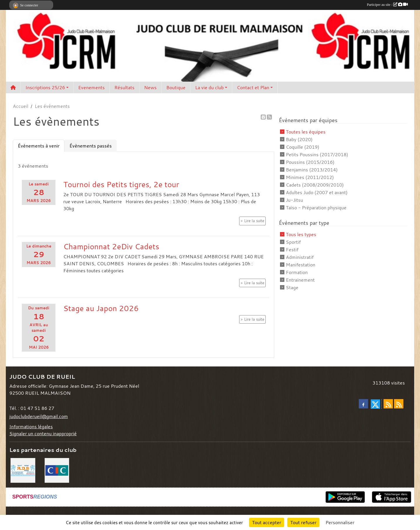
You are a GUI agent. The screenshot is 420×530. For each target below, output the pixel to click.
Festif (292, 250)
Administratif (300, 257)
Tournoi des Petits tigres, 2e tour (121, 184)
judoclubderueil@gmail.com (39, 416)
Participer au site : (387, 5)
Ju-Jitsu (294, 200)
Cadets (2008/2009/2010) (315, 185)
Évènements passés (91, 146)
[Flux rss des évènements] (399, 404)
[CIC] (57, 470)
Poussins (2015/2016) (310, 162)
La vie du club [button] (209, 87)
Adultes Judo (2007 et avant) (317, 192)
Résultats (124, 87)
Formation (297, 272)
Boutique (176, 87)
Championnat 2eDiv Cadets (111, 246)
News (150, 87)
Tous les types (301, 234)
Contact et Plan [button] (253, 87)
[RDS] (23, 470)
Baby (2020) (299, 139)
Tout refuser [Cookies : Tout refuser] (303, 522)
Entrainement (300, 280)
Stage (292, 287)
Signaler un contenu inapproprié (43, 434)
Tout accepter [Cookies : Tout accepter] (267, 522)
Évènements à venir (39, 146)
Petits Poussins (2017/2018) (317, 155)
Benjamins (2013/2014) (312, 170)
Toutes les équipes (306, 132)
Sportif (293, 242)
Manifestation (301, 265)
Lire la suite (254, 221)
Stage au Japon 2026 (101, 308)
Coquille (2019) (303, 147)
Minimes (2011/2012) (310, 177)
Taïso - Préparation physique (316, 208)
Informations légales (31, 427)
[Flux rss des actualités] (388, 404)
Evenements (91, 87)
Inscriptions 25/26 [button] (45, 87)
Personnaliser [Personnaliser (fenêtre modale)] (340, 522)
